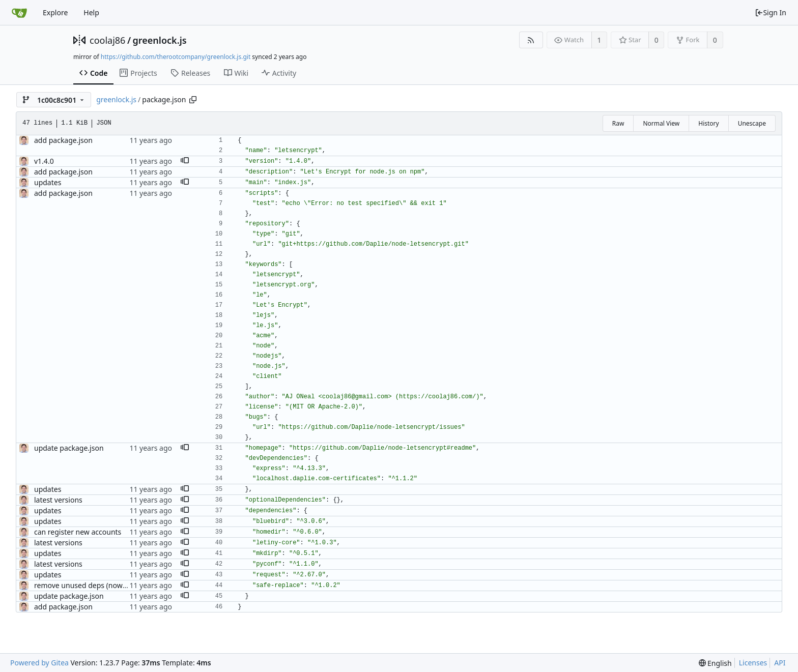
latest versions (58, 500)
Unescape (752, 123)
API (780, 663)
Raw (618, 123)
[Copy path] (193, 100)
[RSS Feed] (531, 40)
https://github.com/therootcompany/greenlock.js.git (176, 57)
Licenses (753, 663)
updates (48, 182)
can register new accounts (78, 532)
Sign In (771, 12)
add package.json (63, 140)
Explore (55, 12)
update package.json (69, 448)
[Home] (19, 13)
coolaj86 (107, 40)
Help (91, 12)
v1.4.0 (44, 161)
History (708, 123)
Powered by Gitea (39, 663)
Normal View (661, 123)
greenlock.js (160, 40)
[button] (185, 161)
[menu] (715, 663)
